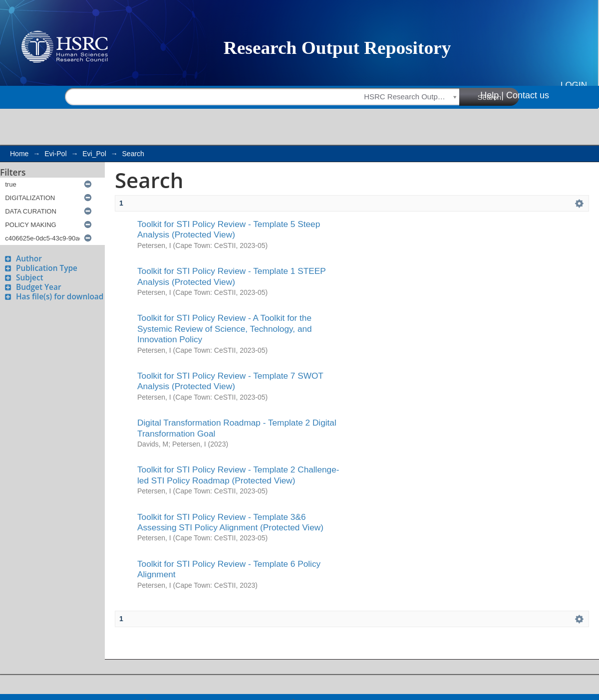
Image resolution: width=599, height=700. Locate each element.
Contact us (528, 95)
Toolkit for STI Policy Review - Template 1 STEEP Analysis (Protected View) (231, 276)
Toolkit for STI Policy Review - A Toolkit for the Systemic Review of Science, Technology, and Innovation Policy (225, 329)
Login (574, 85)
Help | (492, 95)
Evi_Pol (94, 154)
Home (19, 154)
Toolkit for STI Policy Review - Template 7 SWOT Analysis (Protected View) (230, 381)
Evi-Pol (55, 154)
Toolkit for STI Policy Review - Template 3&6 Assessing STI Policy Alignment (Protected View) (230, 522)
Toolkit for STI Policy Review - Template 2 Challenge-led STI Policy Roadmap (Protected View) (238, 475)
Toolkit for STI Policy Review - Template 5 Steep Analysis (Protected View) (229, 229)
